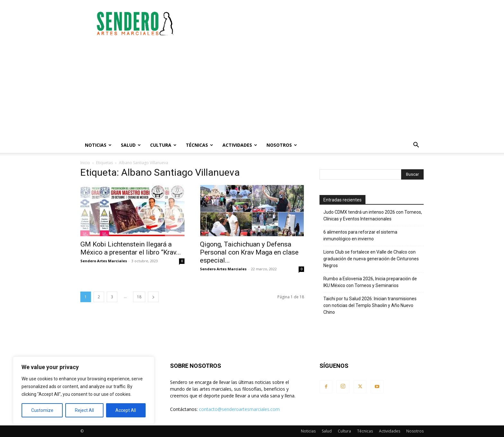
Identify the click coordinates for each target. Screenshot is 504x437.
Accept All (126, 410)
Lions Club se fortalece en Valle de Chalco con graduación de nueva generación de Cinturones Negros (371, 259)
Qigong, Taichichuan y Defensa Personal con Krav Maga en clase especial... (249, 252)
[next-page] (153, 297)
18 (139, 297)
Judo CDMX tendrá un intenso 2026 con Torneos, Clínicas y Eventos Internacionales (373, 215)
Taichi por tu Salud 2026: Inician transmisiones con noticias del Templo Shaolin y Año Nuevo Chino (370, 305)
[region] (84, 390)
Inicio (85, 163)
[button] (416, 146)
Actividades (240, 145)
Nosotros (282, 145)
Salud (131, 145)
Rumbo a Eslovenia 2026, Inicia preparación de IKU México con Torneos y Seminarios (370, 282)
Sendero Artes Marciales (104, 261)
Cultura (163, 145)
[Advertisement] (307, 23)
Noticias (98, 145)
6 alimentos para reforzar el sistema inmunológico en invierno (360, 235)
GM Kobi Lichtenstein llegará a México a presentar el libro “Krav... (131, 248)
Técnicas (199, 145)
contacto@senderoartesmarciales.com (239, 409)
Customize (42, 410)
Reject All (84, 410)
